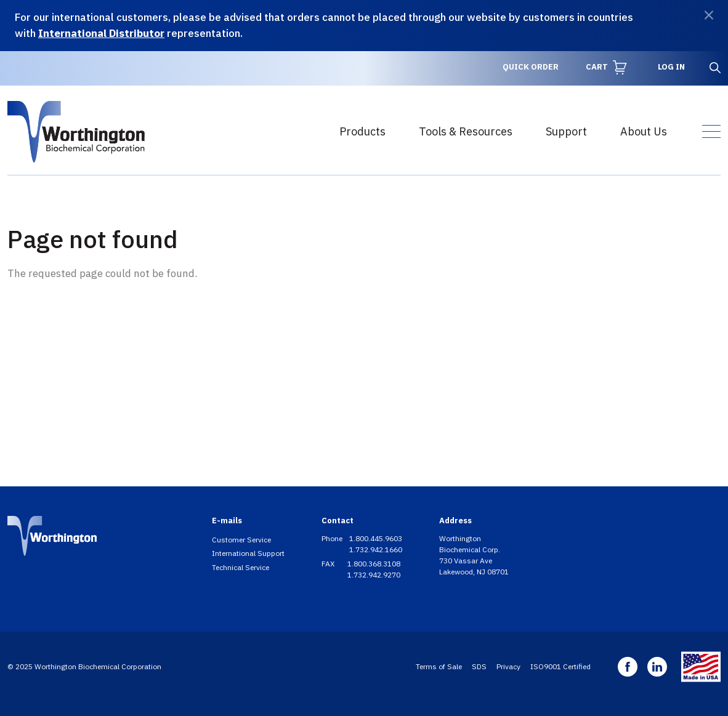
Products (362, 131)
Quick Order (531, 67)
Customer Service (241, 540)
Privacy (508, 666)
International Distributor (101, 33)
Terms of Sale (439, 666)
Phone (333, 538)
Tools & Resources (466, 131)
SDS (479, 666)
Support (566, 131)
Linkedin (657, 667)
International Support (248, 553)
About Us (644, 131)
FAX (329, 564)
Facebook (628, 667)
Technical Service (241, 567)
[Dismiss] (709, 15)
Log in (671, 67)
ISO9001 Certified (560, 666)
